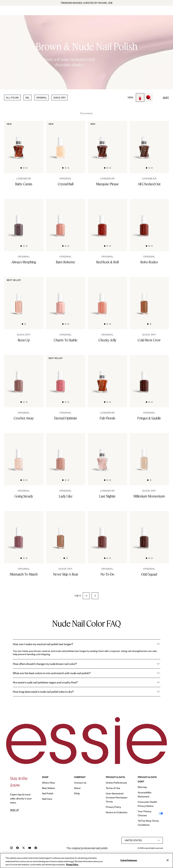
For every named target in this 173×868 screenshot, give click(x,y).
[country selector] (142, 840)
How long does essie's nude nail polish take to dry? (87, 692)
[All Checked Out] (149, 182)
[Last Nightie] (107, 494)
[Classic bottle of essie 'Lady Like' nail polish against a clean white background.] (60, 453)
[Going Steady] (24, 494)
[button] (86, 596)
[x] (24, 848)
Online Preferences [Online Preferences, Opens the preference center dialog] (129, 860)
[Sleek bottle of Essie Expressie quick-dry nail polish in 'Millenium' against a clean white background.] (144, 453)
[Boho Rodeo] (149, 260)
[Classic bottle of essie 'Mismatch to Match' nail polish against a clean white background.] (19, 531)
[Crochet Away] (24, 416)
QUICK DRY (60, 98)
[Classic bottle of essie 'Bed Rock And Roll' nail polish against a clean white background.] (102, 218)
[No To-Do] (107, 572)
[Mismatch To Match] (24, 572)
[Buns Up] (24, 338)
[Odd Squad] (149, 572)
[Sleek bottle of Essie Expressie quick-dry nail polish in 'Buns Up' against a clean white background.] (19, 297)
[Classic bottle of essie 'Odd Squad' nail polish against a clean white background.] (144, 531)
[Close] (168, 860)
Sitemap (142, 787)
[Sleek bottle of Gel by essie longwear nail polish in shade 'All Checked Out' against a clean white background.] (144, 140)
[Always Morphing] (24, 260)
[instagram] (11, 848)
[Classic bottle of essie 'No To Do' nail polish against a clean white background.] (102, 531)
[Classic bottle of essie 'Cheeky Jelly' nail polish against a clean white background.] (102, 297)
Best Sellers (48, 788)
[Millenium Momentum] (149, 494)
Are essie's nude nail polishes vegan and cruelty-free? (87, 682)
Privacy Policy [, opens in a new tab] (72, 865)
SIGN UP (15, 810)
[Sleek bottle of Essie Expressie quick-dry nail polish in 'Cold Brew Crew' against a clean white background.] (144, 297)
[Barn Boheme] (66, 260)
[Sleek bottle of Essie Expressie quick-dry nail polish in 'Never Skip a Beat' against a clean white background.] (60, 531)
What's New (48, 783)
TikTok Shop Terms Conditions (148, 823)
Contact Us (80, 783)
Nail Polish (48, 793)
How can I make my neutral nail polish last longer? (87, 644)
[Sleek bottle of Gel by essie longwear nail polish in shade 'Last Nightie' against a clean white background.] (102, 453)
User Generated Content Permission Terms (117, 797)
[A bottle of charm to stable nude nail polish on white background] (60, 297)
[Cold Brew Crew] (149, 338)
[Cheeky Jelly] (107, 338)
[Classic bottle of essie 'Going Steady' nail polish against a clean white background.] (19, 453)
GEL (28, 98)
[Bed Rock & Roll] (107, 260)
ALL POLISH (12, 98)
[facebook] (17, 848)
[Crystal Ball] (66, 182)
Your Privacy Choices (145, 813)
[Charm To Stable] (66, 338)
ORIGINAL (42, 98)
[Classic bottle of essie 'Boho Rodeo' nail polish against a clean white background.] (144, 218)
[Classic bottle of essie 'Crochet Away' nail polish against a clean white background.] (19, 375)
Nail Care (47, 799)
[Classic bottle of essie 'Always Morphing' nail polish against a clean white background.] (19, 218)
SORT (166, 98)
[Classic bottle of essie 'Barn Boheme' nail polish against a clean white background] (60, 218)
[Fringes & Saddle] (149, 416)
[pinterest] (36, 848)
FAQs (77, 793)
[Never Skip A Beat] (66, 572)
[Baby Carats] (24, 182)
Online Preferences (116, 783)
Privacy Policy (113, 807)
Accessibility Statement (145, 794)
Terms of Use (113, 788)
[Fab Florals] (107, 416)
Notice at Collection (117, 812)
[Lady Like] (66, 494)
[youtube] (30, 848)
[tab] (21, 167)
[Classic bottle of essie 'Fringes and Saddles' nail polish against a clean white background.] (144, 375)
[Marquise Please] (107, 182)
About (77, 788)
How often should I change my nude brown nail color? (87, 664)
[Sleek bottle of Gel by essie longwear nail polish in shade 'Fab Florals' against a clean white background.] (102, 375)
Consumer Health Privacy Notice (147, 804)
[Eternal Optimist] (66, 416)
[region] (86, 860)
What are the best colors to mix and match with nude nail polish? (87, 673)
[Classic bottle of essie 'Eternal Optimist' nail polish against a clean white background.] (60, 375)
